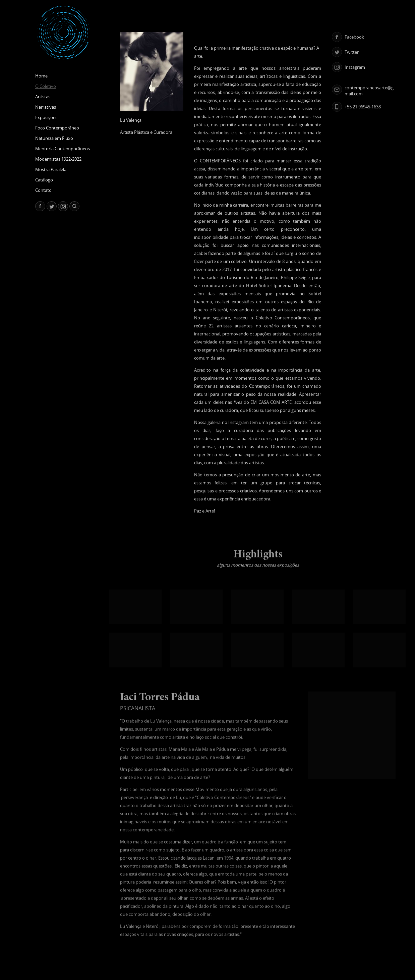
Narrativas (46, 107)
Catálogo (44, 180)
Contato (43, 190)
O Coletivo (46, 86)
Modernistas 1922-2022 (58, 159)
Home (41, 76)
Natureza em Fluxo (54, 138)
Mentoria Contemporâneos (63, 149)
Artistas (43, 97)
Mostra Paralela (51, 169)
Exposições (46, 117)
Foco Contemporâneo (57, 128)
